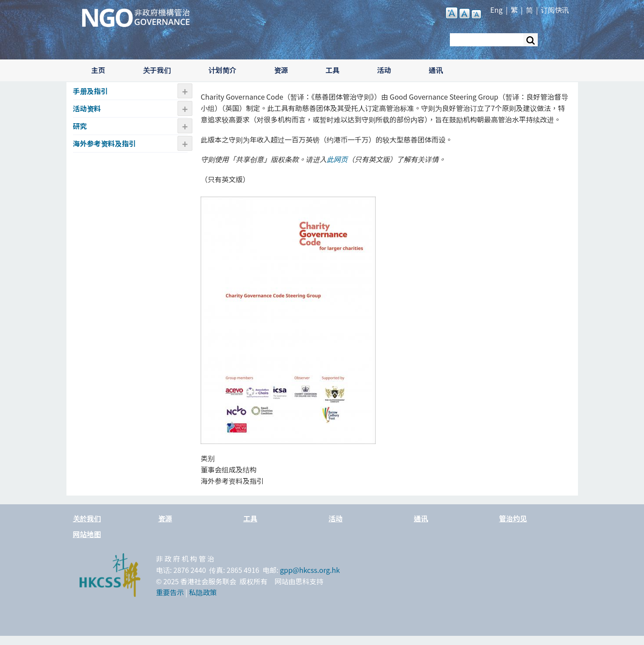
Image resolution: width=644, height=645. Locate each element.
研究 (80, 126)
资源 (281, 70)
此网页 (337, 159)
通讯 (436, 70)
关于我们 (157, 70)
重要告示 (170, 592)
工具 (333, 70)
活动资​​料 (87, 108)
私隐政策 (203, 592)
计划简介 (223, 70)
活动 (384, 70)
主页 (98, 70)
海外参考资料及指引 (104, 143)
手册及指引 (91, 91)
